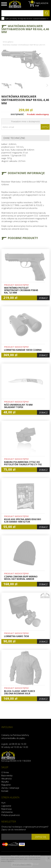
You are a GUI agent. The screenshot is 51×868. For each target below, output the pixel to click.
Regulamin (6, 785)
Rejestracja (6, 809)
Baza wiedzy (7, 775)
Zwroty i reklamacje (10, 788)
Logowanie (6, 806)
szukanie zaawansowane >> (36, 19)
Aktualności (7, 779)
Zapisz (45, 127)
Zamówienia (7, 812)
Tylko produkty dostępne (13, 18)
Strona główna (8, 42)
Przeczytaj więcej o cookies (22, 865)
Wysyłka (5, 782)
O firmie (5, 772)
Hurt (3, 803)
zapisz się (41, 837)
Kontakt (5, 791)
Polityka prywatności (11, 815)
